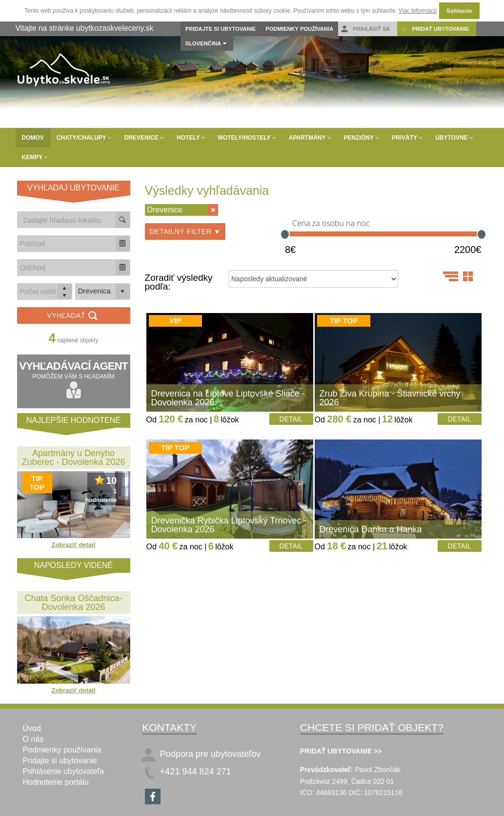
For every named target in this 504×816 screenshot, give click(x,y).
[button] (122, 243)
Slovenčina (203, 43)
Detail (291, 419)
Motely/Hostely (247, 138)
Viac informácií (418, 11)
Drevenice (144, 138)
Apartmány (310, 138)
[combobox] (67, 243)
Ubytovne (454, 138)
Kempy (35, 157)
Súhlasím (459, 11)
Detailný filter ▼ (185, 231)
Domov (33, 138)
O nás (33, 739)
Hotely (191, 138)
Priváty (407, 138)
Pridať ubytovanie (434, 29)
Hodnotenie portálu (56, 782)
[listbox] (103, 292)
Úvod (32, 728)
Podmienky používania (299, 29)
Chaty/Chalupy (84, 138)
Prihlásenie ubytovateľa (64, 771)
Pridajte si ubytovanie (221, 29)
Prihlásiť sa (365, 29)
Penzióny (362, 138)
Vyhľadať (74, 316)
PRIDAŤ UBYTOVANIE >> (341, 751)
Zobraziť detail (73, 545)
